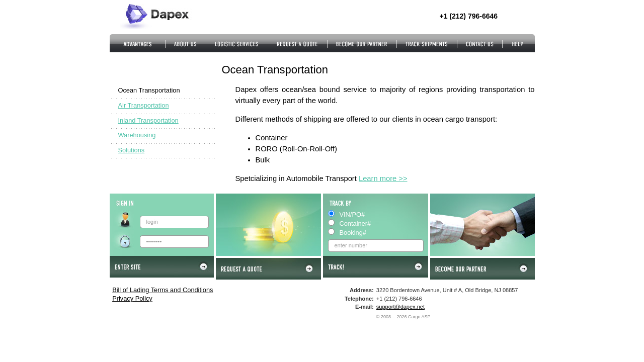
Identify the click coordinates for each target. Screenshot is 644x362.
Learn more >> (383, 178)
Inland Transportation (148, 120)
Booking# (353, 233)
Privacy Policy (132, 298)
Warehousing (137, 135)
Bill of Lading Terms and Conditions (163, 290)
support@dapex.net (400, 307)
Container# (355, 223)
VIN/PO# (352, 214)
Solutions (132, 150)
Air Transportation (144, 105)
